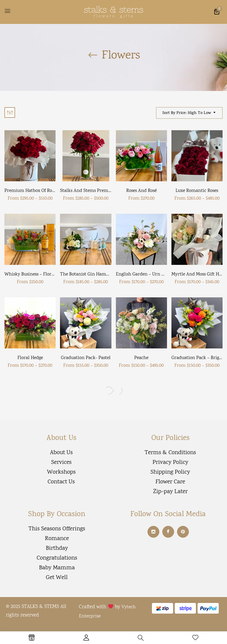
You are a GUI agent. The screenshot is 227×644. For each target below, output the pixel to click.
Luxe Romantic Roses (197, 191)
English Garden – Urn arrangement (153, 274)
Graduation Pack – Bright (198, 358)
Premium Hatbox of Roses (31, 191)
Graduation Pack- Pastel (86, 358)
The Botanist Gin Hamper (86, 274)
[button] (217, 11)
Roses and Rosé (141, 191)
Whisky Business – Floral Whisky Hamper (47, 274)
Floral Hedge (30, 358)
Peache (141, 358)
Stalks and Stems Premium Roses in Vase (102, 191)
